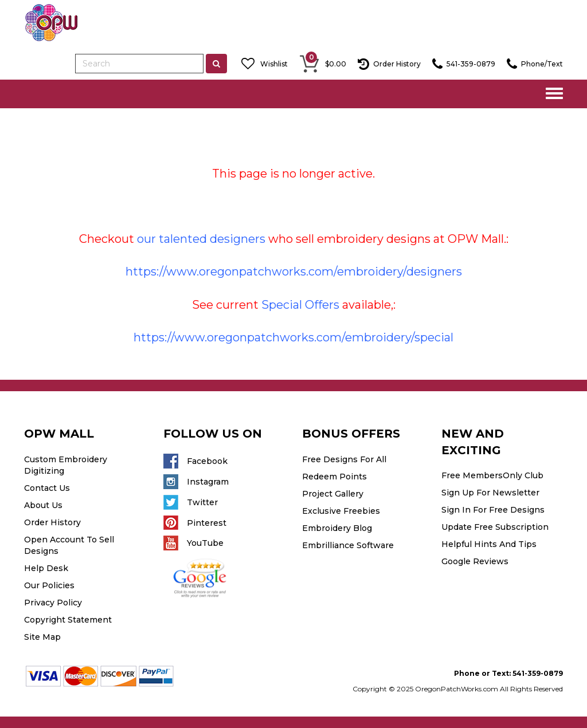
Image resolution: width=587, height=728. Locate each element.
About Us (43, 505)
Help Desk (46, 568)
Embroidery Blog (337, 528)
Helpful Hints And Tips (489, 544)
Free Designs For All (344, 459)
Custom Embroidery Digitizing (66, 465)
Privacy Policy (53, 603)
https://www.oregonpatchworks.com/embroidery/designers (294, 271)
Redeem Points (334, 477)
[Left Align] (216, 64)
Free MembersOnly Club (492, 475)
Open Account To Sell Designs (69, 545)
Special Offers (300, 305)
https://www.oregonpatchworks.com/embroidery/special (293, 337)
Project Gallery (333, 494)
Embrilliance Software (348, 545)
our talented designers (201, 239)
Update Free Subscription (495, 527)
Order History (52, 522)
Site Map (42, 637)
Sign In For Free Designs (493, 510)
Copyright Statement (68, 620)
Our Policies (49, 585)
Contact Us (47, 488)
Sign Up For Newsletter (490, 493)
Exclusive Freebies (341, 511)
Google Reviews (475, 561)
